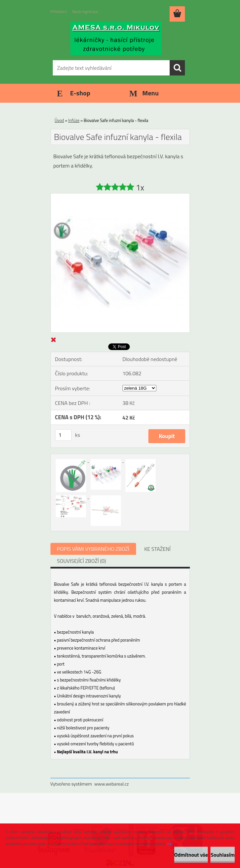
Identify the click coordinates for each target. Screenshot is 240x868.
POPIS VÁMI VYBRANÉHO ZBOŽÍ (93, 549)
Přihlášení (59, 11)
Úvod (59, 120)
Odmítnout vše (191, 855)
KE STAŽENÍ (158, 549)
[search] (177, 68)
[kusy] (63, 435)
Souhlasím (223, 855)
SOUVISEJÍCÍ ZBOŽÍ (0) (81, 561)
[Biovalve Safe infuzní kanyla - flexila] (120, 196)
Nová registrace (85, 11)
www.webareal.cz (112, 784)
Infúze (74, 120)
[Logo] (116, 39)
